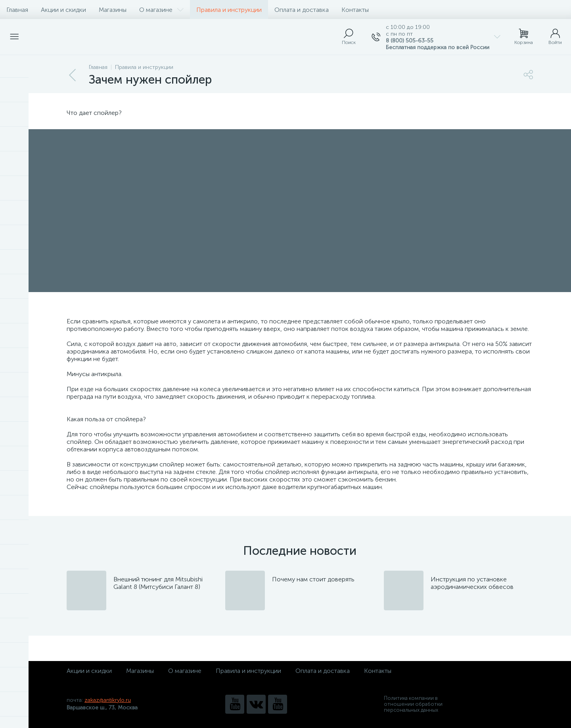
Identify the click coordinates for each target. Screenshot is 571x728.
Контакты (355, 10)
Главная (17, 10)
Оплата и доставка (302, 10)
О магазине (161, 10)
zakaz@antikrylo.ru (108, 700)
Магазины (113, 10)
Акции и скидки (63, 10)
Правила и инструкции (229, 10)
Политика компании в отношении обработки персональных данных (413, 704)
